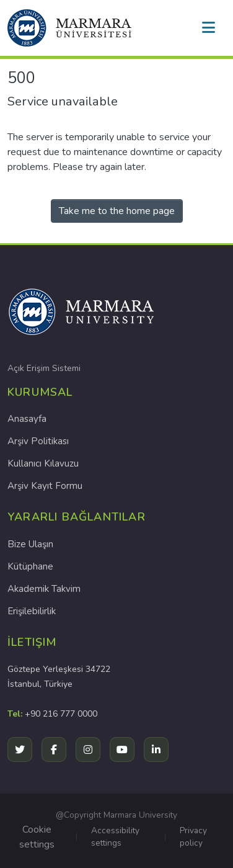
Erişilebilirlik (32, 611)
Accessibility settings (115, 837)
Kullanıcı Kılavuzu (43, 463)
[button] (69, 28)
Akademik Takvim (44, 589)
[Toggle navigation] (208, 28)
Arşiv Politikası (38, 441)
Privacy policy (193, 837)
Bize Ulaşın (30, 544)
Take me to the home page (117, 211)
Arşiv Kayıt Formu (45, 486)
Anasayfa (27, 419)
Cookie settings (37, 837)
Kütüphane (30, 566)
